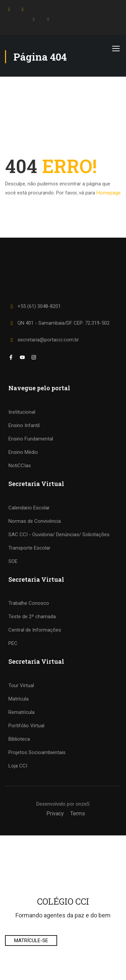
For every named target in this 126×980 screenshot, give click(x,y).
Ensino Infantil (24, 425)
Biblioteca (19, 739)
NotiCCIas (20, 466)
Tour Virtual (21, 685)
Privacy (55, 813)
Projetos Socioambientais (37, 752)
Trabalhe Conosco (29, 603)
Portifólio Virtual (26, 726)
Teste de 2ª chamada (32, 617)
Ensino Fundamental (31, 439)
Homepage (109, 193)
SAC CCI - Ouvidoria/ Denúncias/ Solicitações (59, 535)
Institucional (22, 412)
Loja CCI (18, 766)
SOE (13, 561)
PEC (13, 643)
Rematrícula (22, 712)
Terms (78, 813)
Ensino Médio (23, 452)
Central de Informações (35, 630)
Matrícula (18, 699)
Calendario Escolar (29, 508)
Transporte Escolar (29, 548)
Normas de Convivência (35, 521)
